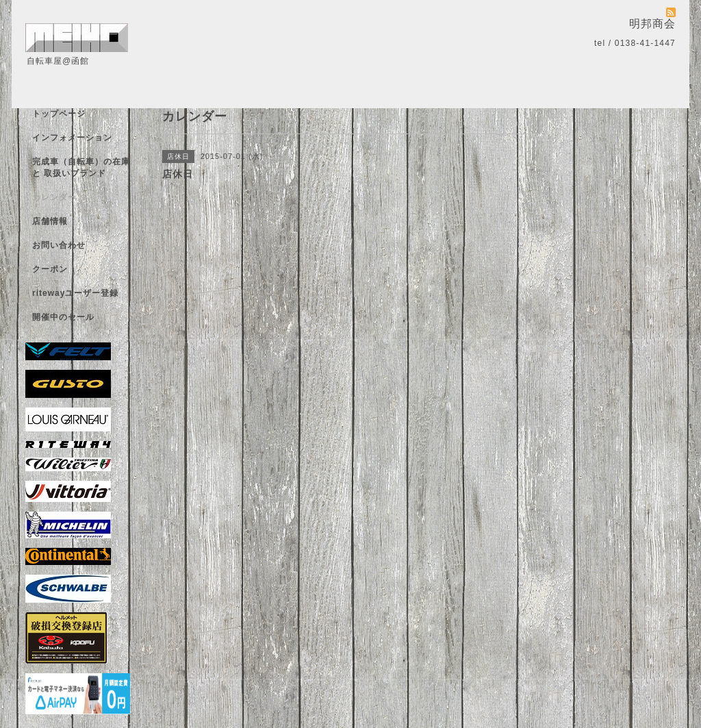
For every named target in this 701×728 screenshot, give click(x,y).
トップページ (59, 114)
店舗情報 (50, 221)
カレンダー (54, 197)
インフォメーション (72, 138)
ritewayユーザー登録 (75, 293)
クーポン (50, 269)
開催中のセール (63, 317)
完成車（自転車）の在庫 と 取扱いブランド (81, 167)
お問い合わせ (59, 245)
